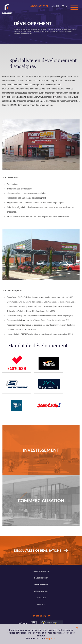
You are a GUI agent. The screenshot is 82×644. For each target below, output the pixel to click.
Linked (55, 6)
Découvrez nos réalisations (38, 550)
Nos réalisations (41, 591)
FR (63, 6)
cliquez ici (51, 638)
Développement (41, 584)
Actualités (41, 598)
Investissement (41, 578)
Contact (41, 604)
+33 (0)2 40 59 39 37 (39, 6)
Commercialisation (41, 571)
